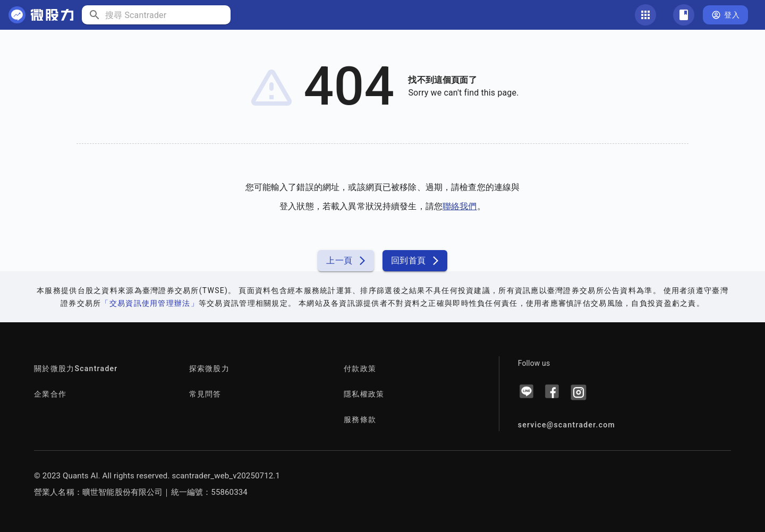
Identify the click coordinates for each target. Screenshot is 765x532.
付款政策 (360, 368)
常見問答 (205, 394)
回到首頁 (415, 261)
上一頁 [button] (346, 261)
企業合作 (50, 394)
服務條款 (360, 419)
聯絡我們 (460, 206)
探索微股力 (209, 368)
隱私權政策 (364, 394)
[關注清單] (684, 15)
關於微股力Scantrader (76, 368)
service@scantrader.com (567, 425)
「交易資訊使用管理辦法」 (150, 303)
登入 (725, 15)
